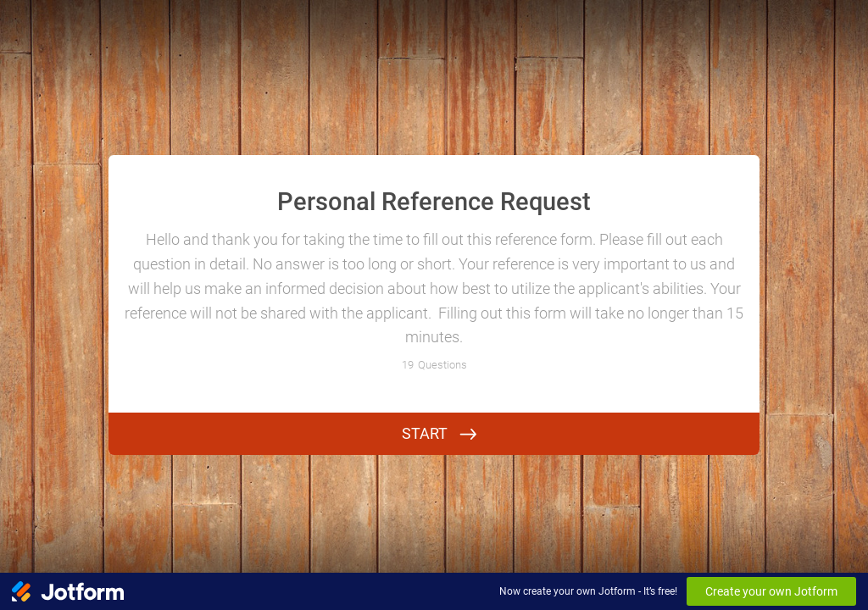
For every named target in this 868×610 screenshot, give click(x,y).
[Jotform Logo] (68, 591)
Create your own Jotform (771, 591)
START (425, 433)
